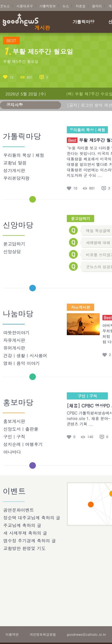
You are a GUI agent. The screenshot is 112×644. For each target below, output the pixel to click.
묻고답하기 (14, 244)
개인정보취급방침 (43, 634)
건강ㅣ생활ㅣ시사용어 (25, 356)
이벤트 (14, 491)
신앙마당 (18, 225)
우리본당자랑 (16, 178)
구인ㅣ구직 (14, 437)
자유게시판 (14, 340)
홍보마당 (18, 403)
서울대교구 (25, 6)
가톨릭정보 (48, 6)
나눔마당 (18, 314)
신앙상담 (12, 251)
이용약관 (12, 634)
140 (90, 437)
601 (30, 77)
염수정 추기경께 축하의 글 (30, 541)
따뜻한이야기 (16, 333)
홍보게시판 (14, 421)
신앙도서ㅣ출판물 (21, 429)
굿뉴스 (5, 6)
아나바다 (12, 452)
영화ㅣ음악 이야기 (21, 363)
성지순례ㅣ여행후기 (23, 444)
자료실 (81, 6)
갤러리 (97, 6)
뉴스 (66, 6)
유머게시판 (14, 348)
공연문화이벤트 (19, 510)
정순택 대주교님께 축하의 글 (32, 518)
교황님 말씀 (15, 163)
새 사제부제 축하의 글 (25, 533)
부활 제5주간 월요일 (21, 61)
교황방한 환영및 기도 (25, 548)
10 (12, 77)
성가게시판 (14, 170)
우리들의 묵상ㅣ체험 (24, 155)
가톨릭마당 (84, 22)
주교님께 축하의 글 (22, 525)
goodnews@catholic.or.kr (86, 634)
